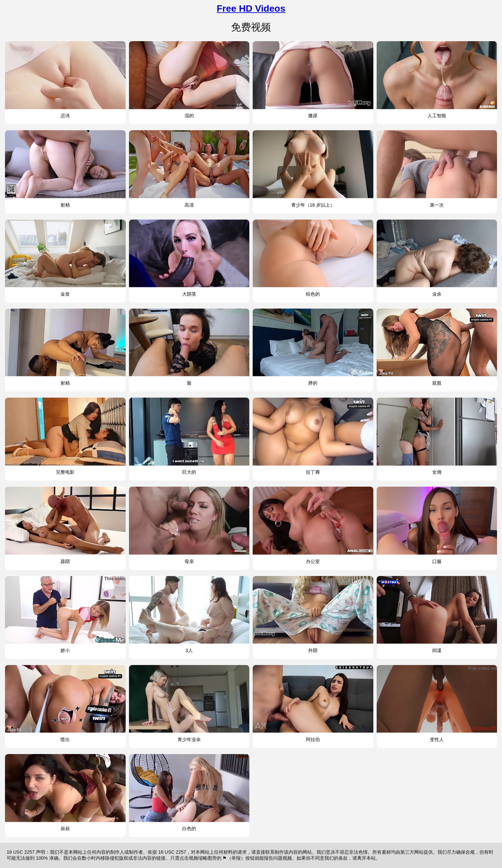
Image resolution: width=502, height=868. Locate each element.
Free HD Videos (251, 8)
